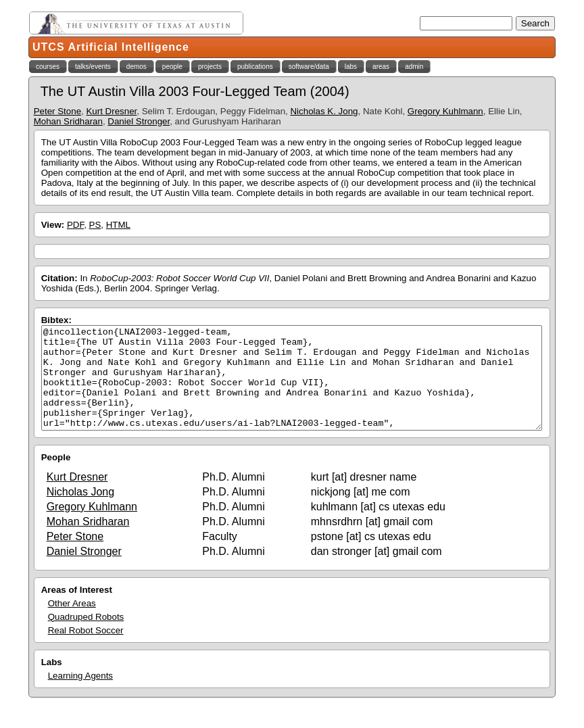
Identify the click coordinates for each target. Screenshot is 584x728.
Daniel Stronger (139, 121)
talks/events (93, 67)
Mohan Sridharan (68, 121)
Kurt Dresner (111, 111)
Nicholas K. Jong (324, 111)
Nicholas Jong (81, 512)
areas (381, 67)
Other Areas (72, 624)
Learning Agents (80, 696)
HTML (118, 225)
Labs (52, 682)
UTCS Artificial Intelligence (111, 47)
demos (137, 67)
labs (351, 67)
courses (48, 67)
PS (95, 225)
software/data (309, 67)
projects (210, 67)
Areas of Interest (77, 610)
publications (255, 67)
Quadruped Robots (86, 637)
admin (414, 67)
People (56, 478)
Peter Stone (57, 111)
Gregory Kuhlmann (445, 111)
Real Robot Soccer (86, 651)
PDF (75, 225)
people (172, 67)
